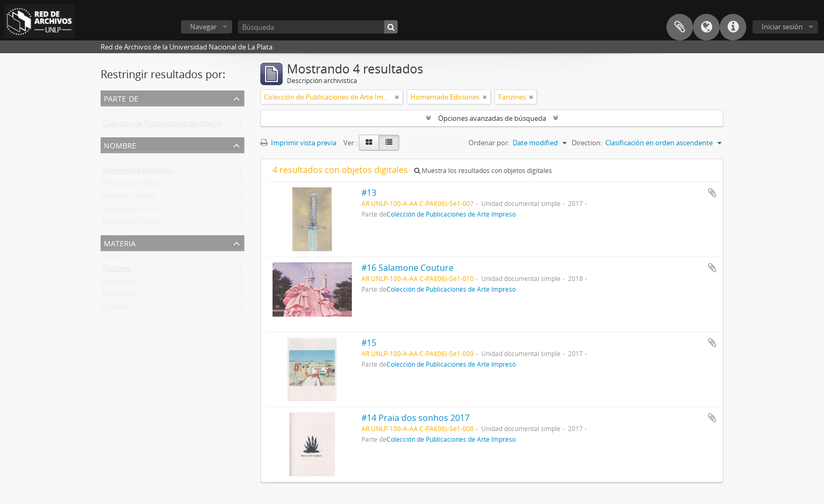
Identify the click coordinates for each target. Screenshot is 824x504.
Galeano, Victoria (129, 198)
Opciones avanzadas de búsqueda (492, 118)
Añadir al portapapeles (712, 193)
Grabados (118, 309)
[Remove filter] (397, 97)
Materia (120, 242)
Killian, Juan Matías (132, 185)
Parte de (121, 98)
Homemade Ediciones (137, 172)
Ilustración (120, 296)
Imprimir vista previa (298, 143)
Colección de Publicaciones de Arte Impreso (171, 126)
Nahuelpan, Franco (133, 211)
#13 (369, 193)
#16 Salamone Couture (407, 268)
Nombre (120, 144)
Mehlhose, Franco (131, 224)
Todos (113, 113)
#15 (369, 343)
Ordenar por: (489, 143)
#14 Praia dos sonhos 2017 (415, 418)
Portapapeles (680, 27)
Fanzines (117, 270)
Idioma (706, 27)
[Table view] (389, 143)
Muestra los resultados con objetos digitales (483, 171)
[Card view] (369, 143)
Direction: (587, 143)
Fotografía (119, 283)
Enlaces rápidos (733, 27)
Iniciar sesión (782, 27)
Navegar (203, 27)
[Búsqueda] (318, 27)
